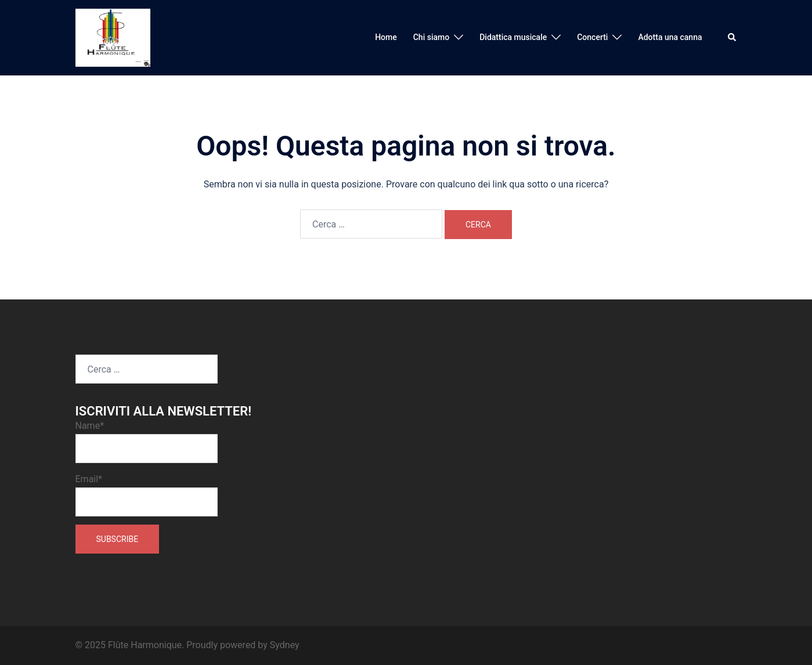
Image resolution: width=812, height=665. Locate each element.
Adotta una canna (670, 37)
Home (386, 37)
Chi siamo (431, 37)
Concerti (592, 37)
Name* (147, 442)
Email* (147, 495)
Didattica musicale (513, 37)
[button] (732, 38)
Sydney (285, 645)
